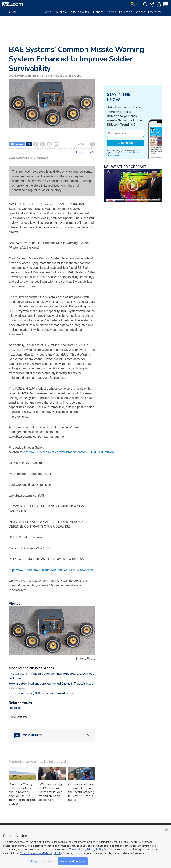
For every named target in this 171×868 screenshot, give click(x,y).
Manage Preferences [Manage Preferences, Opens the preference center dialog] (42, 861)
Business (98, 12)
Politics (111, 12)
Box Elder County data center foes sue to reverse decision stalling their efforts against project (22, 794)
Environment (156, 12)
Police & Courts (79, 12)
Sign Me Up (125, 143)
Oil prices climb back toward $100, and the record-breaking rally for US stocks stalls (82, 792)
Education (125, 12)
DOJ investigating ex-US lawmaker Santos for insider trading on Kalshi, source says (50, 792)
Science (140, 12)
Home (47, 12)
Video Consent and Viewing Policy (41, 853)
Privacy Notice (113, 155)
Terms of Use (130, 153)
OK (167, 830)
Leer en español (86, 152)
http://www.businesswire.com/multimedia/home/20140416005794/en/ (68, 452)
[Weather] (135, 4)
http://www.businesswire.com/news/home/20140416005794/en (51, 570)
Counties (60, 12)
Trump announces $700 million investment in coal (41, 693)
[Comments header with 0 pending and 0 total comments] (52, 735)
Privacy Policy (95, 850)
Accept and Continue (73, 861)
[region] (85, 846)
